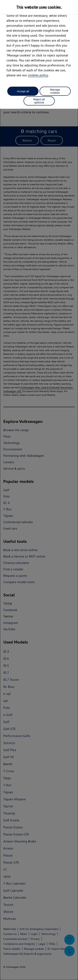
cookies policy (38, 75)
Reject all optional (39, 101)
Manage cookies (55, 91)
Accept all (23, 91)
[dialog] (39, 490)
